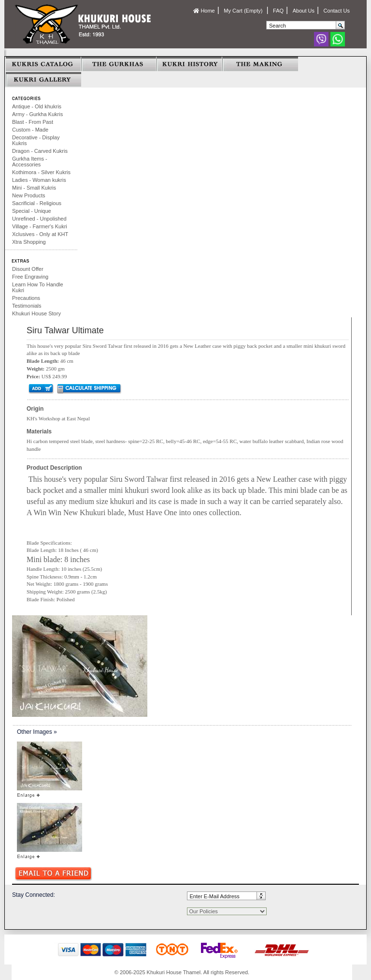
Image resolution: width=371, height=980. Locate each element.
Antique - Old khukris (37, 106)
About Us (304, 11)
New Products (29, 195)
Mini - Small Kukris (34, 188)
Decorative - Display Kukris (36, 140)
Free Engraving (30, 277)
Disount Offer (28, 269)
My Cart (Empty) (244, 11)
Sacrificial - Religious (37, 203)
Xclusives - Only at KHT (40, 234)
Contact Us (337, 11)
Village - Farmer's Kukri (40, 226)
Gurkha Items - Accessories (30, 162)
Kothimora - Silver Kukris (41, 172)
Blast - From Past (33, 122)
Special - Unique (32, 211)
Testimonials (27, 306)
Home (204, 11)
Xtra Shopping (29, 242)
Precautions (26, 298)
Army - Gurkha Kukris (37, 114)
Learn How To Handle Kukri (38, 287)
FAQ (278, 11)
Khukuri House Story (36, 313)
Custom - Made (30, 130)
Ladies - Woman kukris (39, 180)
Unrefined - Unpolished (39, 219)
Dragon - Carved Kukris (40, 151)
